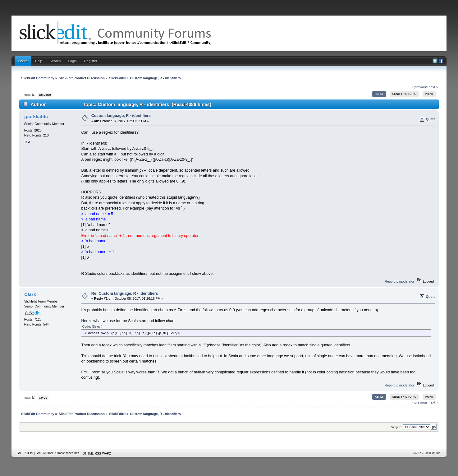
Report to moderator (399, 281)
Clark (30, 294)
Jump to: (396, 427)
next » (433, 87)
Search (55, 61)
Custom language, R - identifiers (121, 116)
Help (39, 61)
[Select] (97, 327)
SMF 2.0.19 (25, 453)
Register (91, 61)
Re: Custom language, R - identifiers (125, 293)
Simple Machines (67, 453)
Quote (431, 119)
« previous (419, 87)
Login (72, 61)
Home (23, 61)
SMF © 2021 (45, 453)
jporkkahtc (36, 116)
